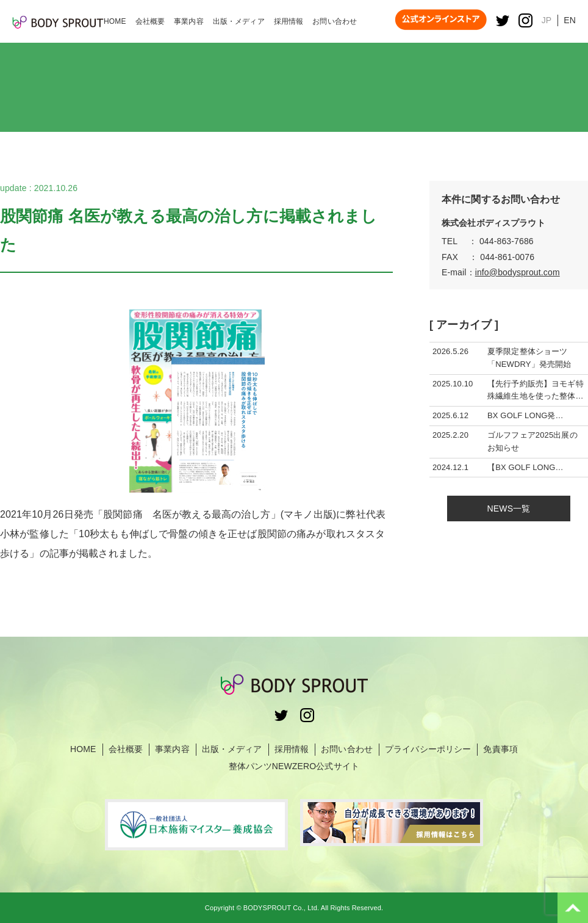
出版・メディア (232, 749)
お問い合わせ (347, 749)
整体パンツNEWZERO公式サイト (294, 766)
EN (570, 20)
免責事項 (500, 749)
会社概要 (126, 749)
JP (547, 20)
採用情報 (292, 749)
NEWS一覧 (509, 509)
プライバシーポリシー (428, 749)
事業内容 (172, 749)
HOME (83, 749)
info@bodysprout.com (518, 272)
